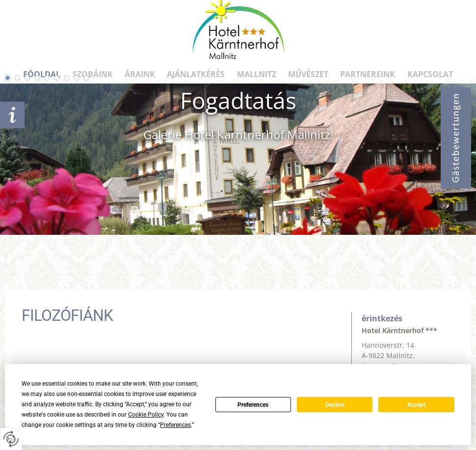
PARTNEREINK (368, 74)
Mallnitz (257, 74)
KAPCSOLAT (430, 74)
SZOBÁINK (93, 74)
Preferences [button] (175, 425)
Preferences (253, 405)
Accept (416, 405)
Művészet (308, 74)
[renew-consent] (11, 439)
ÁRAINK (140, 74)
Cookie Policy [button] (146, 415)
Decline (335, 405)
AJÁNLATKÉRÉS (12, 115)
